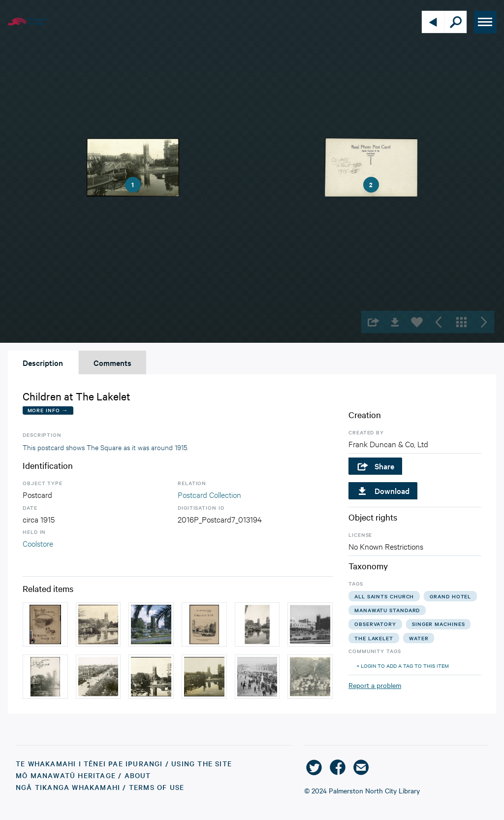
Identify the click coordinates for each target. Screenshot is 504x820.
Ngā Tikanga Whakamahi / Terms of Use (100, 787)
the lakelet (374, 638)
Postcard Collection (209, 494)
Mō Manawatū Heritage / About (83, 775)
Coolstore (38, 543)
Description (43, 362)
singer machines (439, 624)
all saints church (384, 596)
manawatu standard (387, 610)
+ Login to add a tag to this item (403, 666)
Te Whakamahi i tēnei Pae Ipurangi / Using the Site (124, 763)
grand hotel (450, 596)
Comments (112, 362)
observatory (375, 624)
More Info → (48, 410)
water (419, 638)
